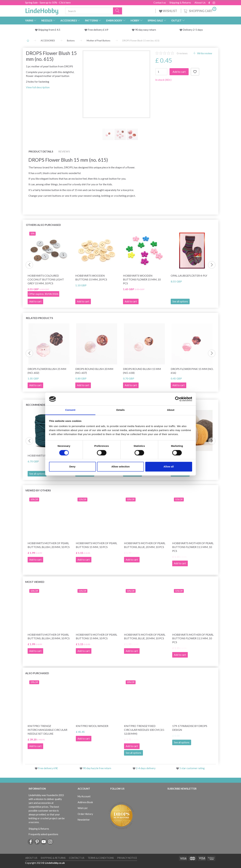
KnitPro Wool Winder (92, 726)
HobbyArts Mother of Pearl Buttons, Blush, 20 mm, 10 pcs (49, 545)
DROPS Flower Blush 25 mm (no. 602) (47, 371)
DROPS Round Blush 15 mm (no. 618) (142, 371)
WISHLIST (168, 11)
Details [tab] (120, 410)
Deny (72, 467)
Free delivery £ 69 (98, 30)
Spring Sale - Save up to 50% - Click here (48, 2)
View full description (38, 87)
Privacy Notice (127, 858)
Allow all (169, 467)
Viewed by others (38, 490)
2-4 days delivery (146, 768)
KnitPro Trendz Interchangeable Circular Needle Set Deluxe (47, 730)
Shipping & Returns (180, 3)
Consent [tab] (70, 410)
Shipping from (46, 30)
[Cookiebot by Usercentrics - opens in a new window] (177, 399)
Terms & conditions (101, 858)
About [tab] (171, 410)
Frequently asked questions (43, 834)
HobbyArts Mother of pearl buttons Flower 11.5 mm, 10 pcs (193, 547)
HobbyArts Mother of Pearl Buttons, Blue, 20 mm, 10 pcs (145, 545)
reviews (182, 53)
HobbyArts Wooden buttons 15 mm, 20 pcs (91, 277)
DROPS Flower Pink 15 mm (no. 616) (192, 371)
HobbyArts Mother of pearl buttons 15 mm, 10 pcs (96, 545)
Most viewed (35, 582)
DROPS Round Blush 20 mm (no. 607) (94, 371)
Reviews (64, 151)
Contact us (160, 3)
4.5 (58, 30)
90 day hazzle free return (97, 768)
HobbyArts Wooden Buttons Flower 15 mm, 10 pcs (142, 279)
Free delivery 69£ (48, 768)
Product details (41, 151)
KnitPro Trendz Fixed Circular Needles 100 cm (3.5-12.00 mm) (144, 730)
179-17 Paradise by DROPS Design (190, 728)
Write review (204, 53)
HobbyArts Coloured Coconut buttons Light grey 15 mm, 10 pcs (46, 279)
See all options (180, 301)
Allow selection (120, 467)
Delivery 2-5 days (193, 30)
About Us (200, 3)
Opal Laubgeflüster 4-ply (189, 276)
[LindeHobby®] (42, 10)
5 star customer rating (192, 768)
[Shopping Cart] (200, 10)
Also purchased (37, 673)
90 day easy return (146, 30)
